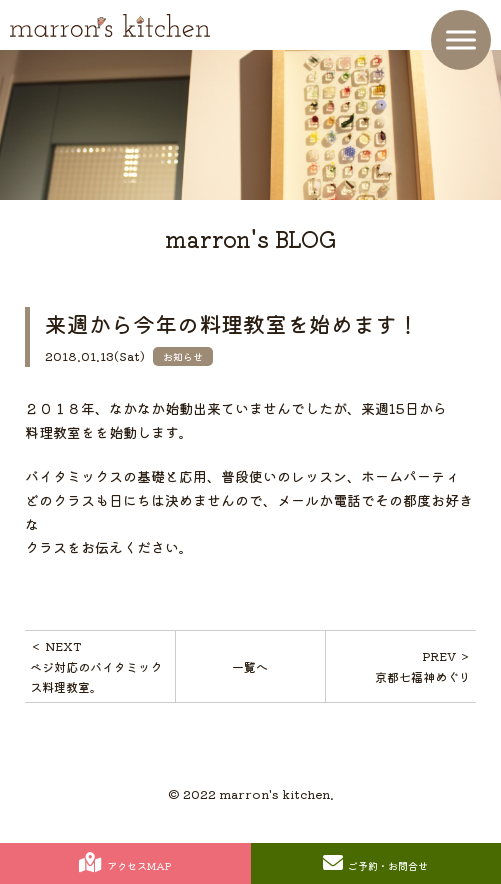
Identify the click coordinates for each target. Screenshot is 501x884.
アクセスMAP (125, 863)
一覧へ (250, 666)
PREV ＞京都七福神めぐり (423, 665)
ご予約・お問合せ (375, 863)
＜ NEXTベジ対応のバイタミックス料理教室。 (96, 666)
